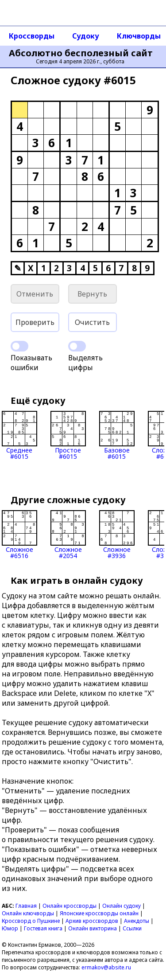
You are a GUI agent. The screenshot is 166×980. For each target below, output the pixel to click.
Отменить (35, 294)
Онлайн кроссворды (69, 906)
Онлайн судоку (122, 906)
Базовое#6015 (117, 435)
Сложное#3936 (117, 535)
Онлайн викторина (93, 928)
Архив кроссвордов (92, 921)
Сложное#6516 (19, 535)
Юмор (10, 928)
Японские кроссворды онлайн (99, 913)
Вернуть (92, 294)
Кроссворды (32, 36)
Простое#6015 (68, 435)
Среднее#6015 (19, 435)
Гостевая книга (43, 928)
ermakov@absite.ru (106, 967)
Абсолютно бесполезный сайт (81, 53)
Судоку (86, 36)
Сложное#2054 (68, 535)
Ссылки (132, 928)
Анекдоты (137, 921)
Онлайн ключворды (28, 913)
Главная (26, 906)
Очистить (92, 322)
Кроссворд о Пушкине (31, 921)
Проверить (35, 322)
